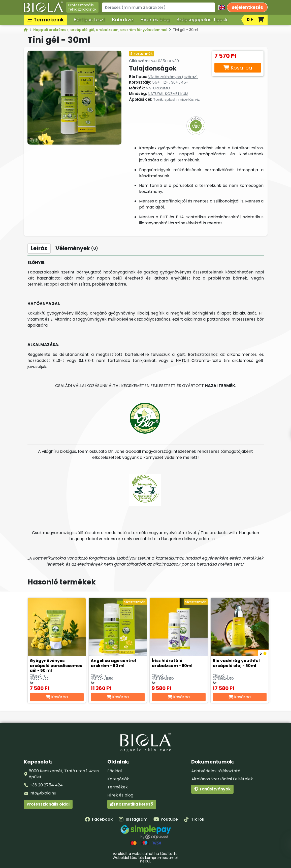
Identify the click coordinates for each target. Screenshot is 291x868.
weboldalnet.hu (145, 854)
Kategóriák (118, 779)
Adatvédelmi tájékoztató (216, 771)
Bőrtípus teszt (89, 20)
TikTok (194, 819)
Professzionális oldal (48, 804)
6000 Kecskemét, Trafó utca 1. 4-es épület (64, 774)
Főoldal (115, 771)
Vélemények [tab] (77, 248)
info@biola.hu (43, 793)
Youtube (166, 819)
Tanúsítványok (212, 789)
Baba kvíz (123, 20)
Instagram (133, 819)
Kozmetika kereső (132, 804)
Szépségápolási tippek (202, 20)
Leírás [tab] (39, 248)
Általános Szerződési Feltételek (222, 779)
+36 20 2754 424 (46, 785)
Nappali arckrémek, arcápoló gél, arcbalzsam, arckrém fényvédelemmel (101, 30)
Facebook (99, 819)
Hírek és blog (155, 20)
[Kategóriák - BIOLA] (26, 30)
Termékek (118, 787)
